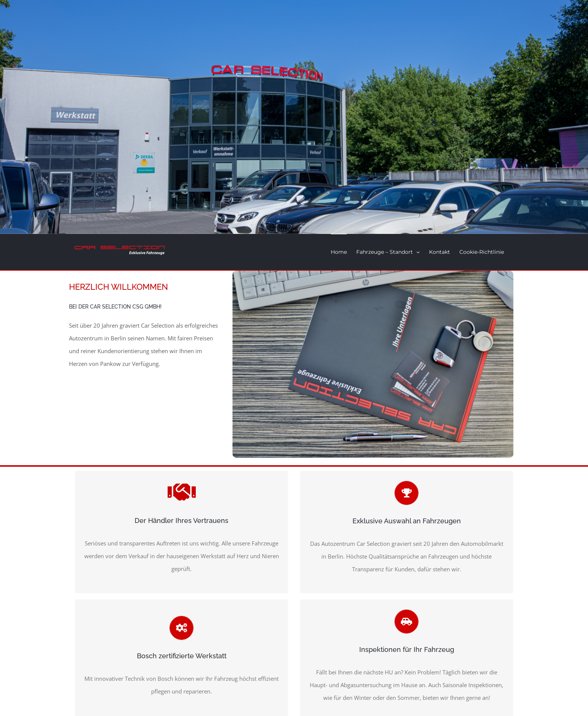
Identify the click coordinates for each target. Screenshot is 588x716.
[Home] (294, 117)
